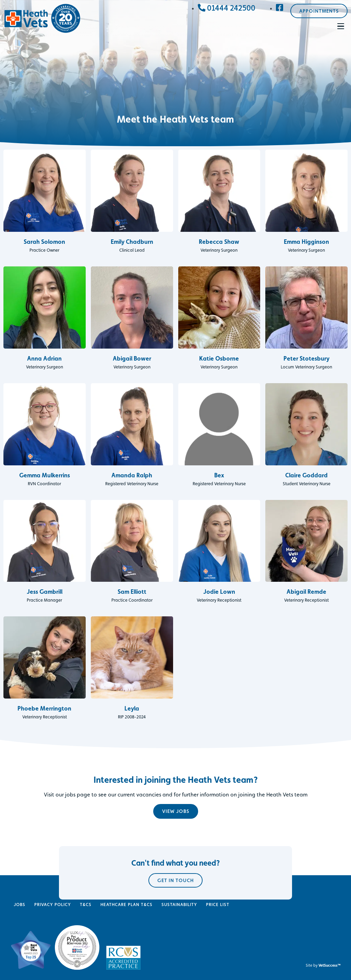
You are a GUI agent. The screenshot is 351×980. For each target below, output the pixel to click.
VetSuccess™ (330, 965)
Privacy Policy (53, 904)
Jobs (20, 904)
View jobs (176, 811)
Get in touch (175, 929)
